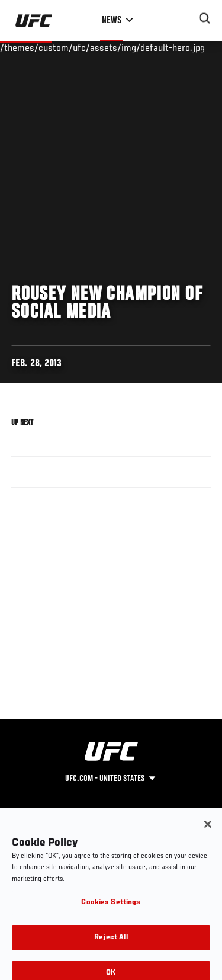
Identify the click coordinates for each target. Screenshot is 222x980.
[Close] (208, 833)
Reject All (111, 947)
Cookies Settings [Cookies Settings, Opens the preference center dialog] (111, 912)
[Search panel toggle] (205, 18)
